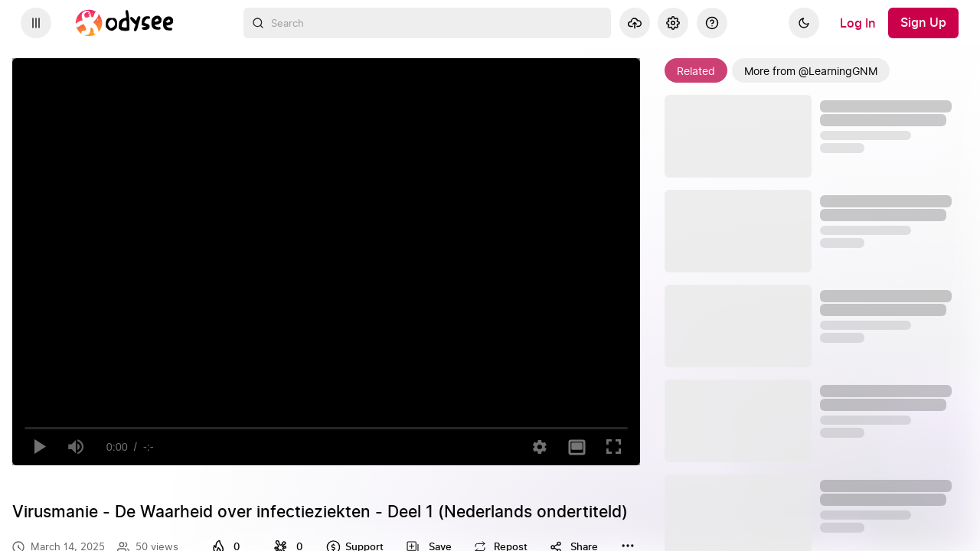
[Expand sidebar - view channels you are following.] (36, 23)
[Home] (125, 23)
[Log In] (858, 23)
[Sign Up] (923, 23)
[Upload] (635, 23)
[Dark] (804, 23)
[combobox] (427, 23)
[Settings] (673, 23)
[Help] (712, 23)
